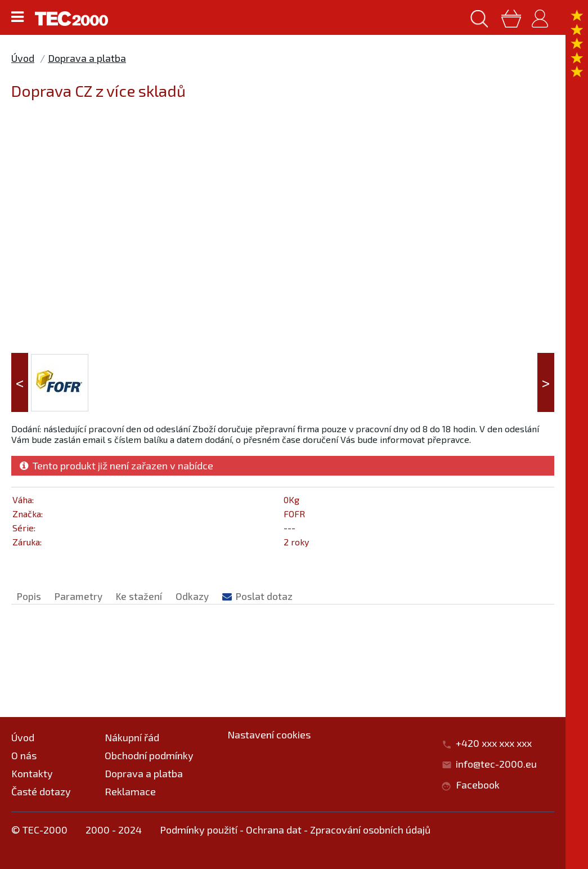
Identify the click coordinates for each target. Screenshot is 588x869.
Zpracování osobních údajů (370, 830)
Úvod (23, 58)
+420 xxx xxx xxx (499, 743)
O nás (24, 755)
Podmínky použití (199, 830)
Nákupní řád (132, 737)
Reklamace (130, 791)
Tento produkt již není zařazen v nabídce (116, 465)
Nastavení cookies (269, 734)
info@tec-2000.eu (496, 764)
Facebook (478, 785)
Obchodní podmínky (149, 755)
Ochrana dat (274, 830)
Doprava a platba (87, 58)
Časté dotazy (41, 791)
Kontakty (32, 773)
